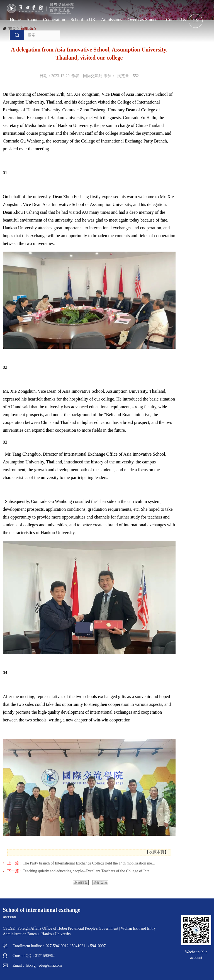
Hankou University (56, 934)
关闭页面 (100, 883)
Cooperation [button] (54, 20)
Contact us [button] (176, 20)
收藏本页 (157, 852)
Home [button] (15, 20)
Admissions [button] (111, 20)
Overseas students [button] (144, 20)
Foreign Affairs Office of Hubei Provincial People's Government (68, 928)
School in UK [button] (83, 20)
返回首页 (81, 883)
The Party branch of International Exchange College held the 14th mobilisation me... (89, 863)
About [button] (32, 20)
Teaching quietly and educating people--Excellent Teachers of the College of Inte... (88, 871)
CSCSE (9, 928)
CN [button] (196, 21)
